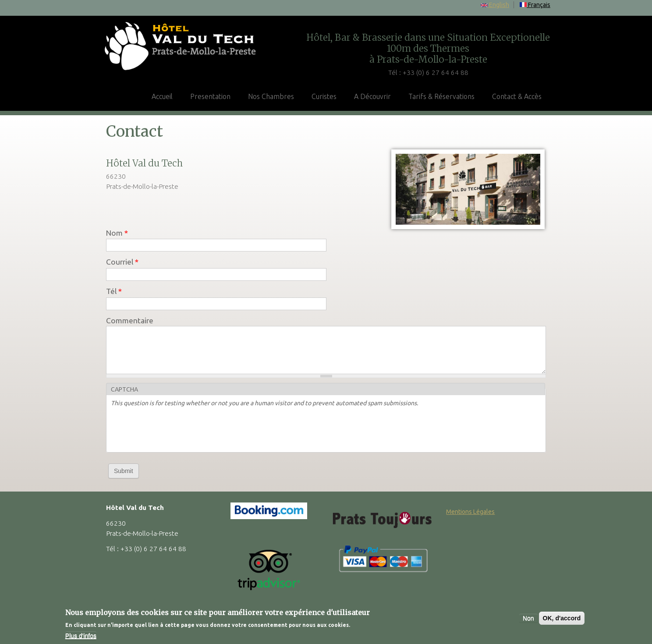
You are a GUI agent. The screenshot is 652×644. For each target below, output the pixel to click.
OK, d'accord (562, 618)
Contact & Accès (517, 96)
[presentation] (177, 431)
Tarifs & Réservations (441, 96)
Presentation (210, 96)
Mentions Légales (470, 512)
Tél (114, 291)
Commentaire (130, 320)
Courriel (122, 262)
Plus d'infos (81, 636)
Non (528, 618)
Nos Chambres (271, 96)
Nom (117, 233)
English (495, 5)
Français (535, 5)
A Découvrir (372, 96)
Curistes (324, 96)
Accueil (162, 96)
